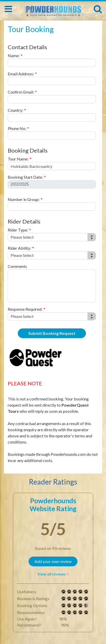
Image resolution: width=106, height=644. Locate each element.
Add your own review (53, 561)
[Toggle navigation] (8, 9)
